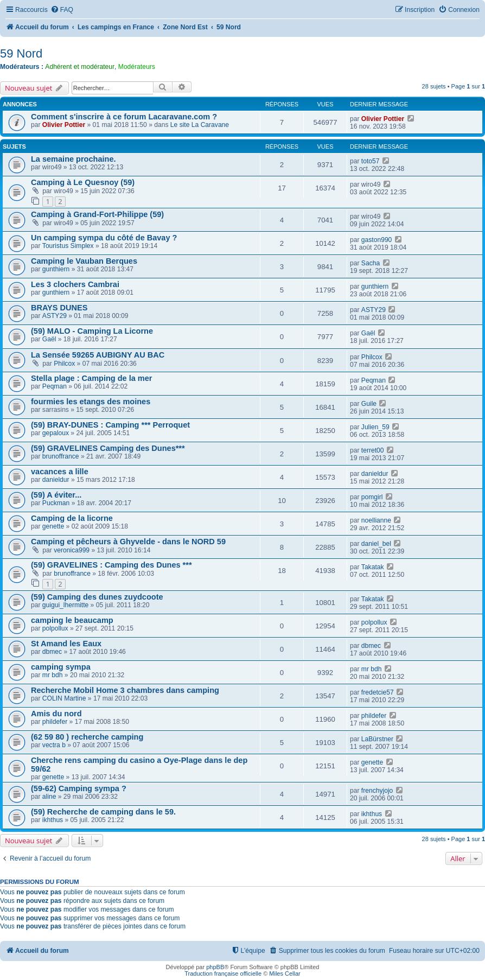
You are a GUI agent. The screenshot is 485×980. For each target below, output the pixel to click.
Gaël (49, 339)
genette (53, 526)
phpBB (215, 967)
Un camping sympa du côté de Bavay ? (104, 238)
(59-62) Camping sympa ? (79, 788)
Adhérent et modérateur (80, 67)
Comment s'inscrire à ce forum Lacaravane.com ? (124, 117)
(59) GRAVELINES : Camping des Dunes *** (111, 565)
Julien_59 (375, 427)
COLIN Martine (64, 698)
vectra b (54, 745)
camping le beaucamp (72, 620)
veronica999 (72, 550)
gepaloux (56, 433)
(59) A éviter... (56, 495)
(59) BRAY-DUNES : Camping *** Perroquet (110, 425)
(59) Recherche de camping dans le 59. (103, 812)
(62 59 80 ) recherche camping (87, 737)
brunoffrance (61, 456)
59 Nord (21, 53)
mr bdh (53, 675)
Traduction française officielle (223, 973)
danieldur (56, 480)
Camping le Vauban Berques (84, 261)
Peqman (55, 386)
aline (49, 797)
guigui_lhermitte (65, 605)
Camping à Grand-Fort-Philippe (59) (97, 214)
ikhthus (53, 820)
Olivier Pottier (64, 125)
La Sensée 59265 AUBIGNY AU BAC (98, 355)
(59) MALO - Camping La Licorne (92, 331)
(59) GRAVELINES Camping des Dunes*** (108, 448)
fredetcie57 (378, 692)
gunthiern (56, 269)
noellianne (376, 520)
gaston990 (377, 240)
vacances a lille (60, 472)
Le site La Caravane (200, 125)
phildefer (55, 722)
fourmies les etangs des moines (91, 402)
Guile (369, 404)
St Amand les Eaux (66, 644)
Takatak (373, 567)
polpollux (55, 628)
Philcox (64, 364)
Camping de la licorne (72, 518)
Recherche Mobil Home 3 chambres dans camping (125, 690)
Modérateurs (137, 67)
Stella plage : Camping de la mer (91, 378)
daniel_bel (376, 544)
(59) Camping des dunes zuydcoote (97, 597)
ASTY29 (55, 316)
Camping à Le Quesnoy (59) (83, 182)
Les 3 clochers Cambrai (75, 284)
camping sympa (61, 667)
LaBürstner (377, 739)
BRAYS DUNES (59, 308)
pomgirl (372, 497)
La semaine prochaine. (74, 159)
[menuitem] (62, 10)
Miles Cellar (285, 973)
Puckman (56, 503)
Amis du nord (56, 714)
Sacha (371, 263)
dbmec (52, 652)
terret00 (373, 450)
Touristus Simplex (68, 246)
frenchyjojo (377, 791)
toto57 (371, 161)
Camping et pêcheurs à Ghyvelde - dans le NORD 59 (128, 542)
